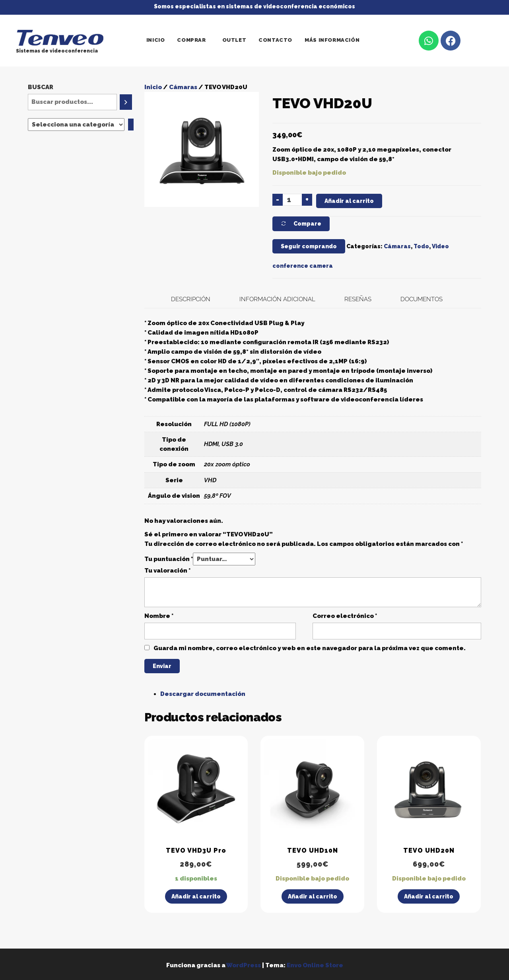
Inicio (156, 40)
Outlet (234, 40)
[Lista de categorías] (76, 125)
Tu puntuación (169, 559)
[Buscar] (126, 102)
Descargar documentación (203, 694)
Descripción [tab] (191, 299)
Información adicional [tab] (277, 299)
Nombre (159, 616)
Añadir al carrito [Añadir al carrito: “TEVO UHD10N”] (313, 896)
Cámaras (183, 87)
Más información (332, 40)
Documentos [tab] (422, 299)
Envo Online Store (315, 965)
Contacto (275, 40)
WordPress (244, 965)
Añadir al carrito (349, 201)
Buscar (41, 87)
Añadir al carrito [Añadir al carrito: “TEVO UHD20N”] (429, 896)
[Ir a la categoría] (131, 125)
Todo (421, 246)
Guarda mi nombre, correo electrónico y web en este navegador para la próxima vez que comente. (310, 648)
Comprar (191, 40)
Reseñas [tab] (358, 299)
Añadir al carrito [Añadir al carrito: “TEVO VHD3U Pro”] (196, 896)
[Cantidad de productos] (292, 200)
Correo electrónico (345, 616)
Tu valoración (167, 571)
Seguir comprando (309, 246)
